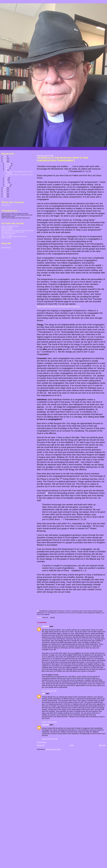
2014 (5, 188)
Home (72, 745)
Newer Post (41, 745)
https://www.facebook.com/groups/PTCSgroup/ (58, 306)
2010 (5, 195)
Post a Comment (42, 742)
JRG (44, 694)
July (6, 170)
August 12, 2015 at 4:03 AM (50, 739)
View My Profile (6, 248)
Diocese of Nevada (7, 229)
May (6, 179)
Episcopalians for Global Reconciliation (13, 232)
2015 (5, 162)
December (8, 163)
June (6, 178)
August (7, 168)
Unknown (45, 626)
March (7, 183)
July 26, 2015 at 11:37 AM (49, 691)
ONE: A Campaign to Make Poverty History (14, 236)
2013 (5, 190)
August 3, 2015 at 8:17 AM (49, 722)
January (7, 186)
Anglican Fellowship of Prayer (10, 226)
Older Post (102, 745)
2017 (5, 158)
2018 (5, 156)
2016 (5, 160)
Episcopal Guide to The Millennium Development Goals (17, 230)
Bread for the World (7, 228)
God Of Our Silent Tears (8, 233)
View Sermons (6, 205)
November (8, 165)
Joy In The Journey (7, 235)
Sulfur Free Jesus (7, 238)
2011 (5, 193)
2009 (5, 197)
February (8, 184)
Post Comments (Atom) (53, 749)
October (7, 167)
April (6, 181)
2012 (5, 191)
